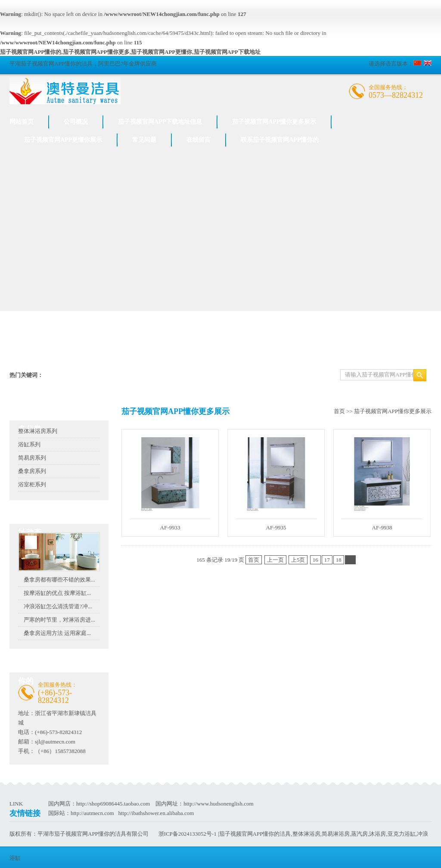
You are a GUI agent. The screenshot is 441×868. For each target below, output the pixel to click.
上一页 (275, 560)
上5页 (298, 560)
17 (327, 560)
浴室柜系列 (32, 484)
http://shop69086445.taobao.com (113, 804)
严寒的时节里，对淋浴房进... (59, 620)
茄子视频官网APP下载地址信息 (160, 122)
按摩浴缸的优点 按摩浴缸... (57, 593)
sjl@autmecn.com (55, 742)
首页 (339, 411)
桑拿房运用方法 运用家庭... (57, 633)
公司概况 (76, 122)
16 (315, 560)
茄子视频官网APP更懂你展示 (63, 140)
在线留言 (199, 140)
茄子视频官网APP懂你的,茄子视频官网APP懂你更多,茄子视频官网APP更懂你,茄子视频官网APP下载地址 (130, 52)
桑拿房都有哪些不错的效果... (59, 580)
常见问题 (144, 140)
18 (339, 560)
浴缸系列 (29, 444)
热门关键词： (26, 375)
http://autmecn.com (92, 813)
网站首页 (22, 122)
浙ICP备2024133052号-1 (188, 834)
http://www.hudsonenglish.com (218, 804)
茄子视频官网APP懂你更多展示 (274, 122)
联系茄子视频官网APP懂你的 (280, 140)
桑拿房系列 (32, 471)
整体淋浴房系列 (38, 431)
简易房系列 (32, 458)
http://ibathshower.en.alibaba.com (156, 813)
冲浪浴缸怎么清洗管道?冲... (58, 606)
